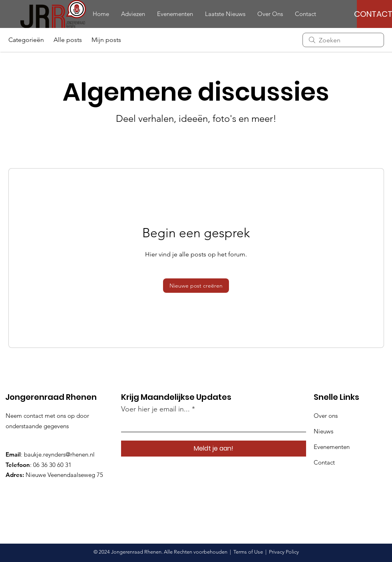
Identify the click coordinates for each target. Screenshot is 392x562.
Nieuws (323, 431)
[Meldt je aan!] (214, 449)
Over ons (326, 416)
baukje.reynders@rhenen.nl (59, 454)
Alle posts (68, 40)
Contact (324, 462)
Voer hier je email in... (155, 409)
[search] (343, 40)
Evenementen (332, 447)
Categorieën (26, 40)
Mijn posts (106, 40)
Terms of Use (248, 552)
